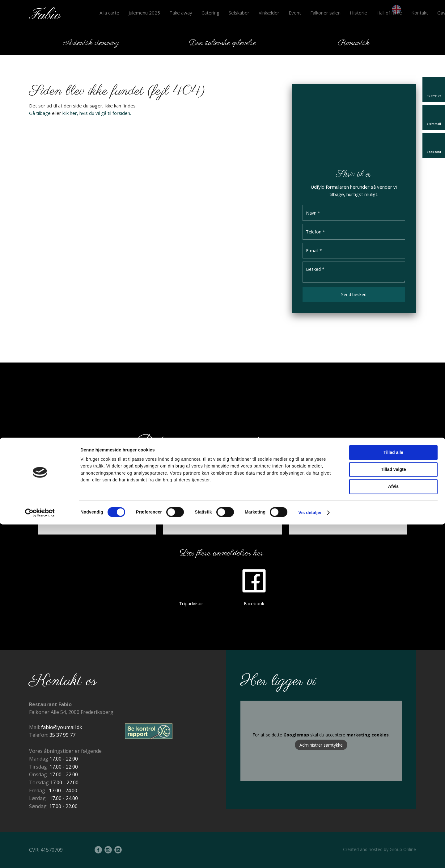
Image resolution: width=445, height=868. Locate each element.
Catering (210, 13)
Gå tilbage (40, 113)
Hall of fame (389, 13)
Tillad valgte (394, 813)
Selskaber (239, 13)
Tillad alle (393, 796)
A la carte (109, 13)
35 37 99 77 (62, 735)
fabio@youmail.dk (62, 727)
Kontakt (420, 13)
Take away (181, 13)
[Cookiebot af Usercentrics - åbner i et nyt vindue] (40, 856)
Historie (358, 13)
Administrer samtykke (321, 745)
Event (295, 13)
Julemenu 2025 (144, 13)
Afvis (393, 830)
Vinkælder (269, 13)
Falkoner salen (325, 13)
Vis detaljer (310, 856)
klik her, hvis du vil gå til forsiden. (97, 113)
